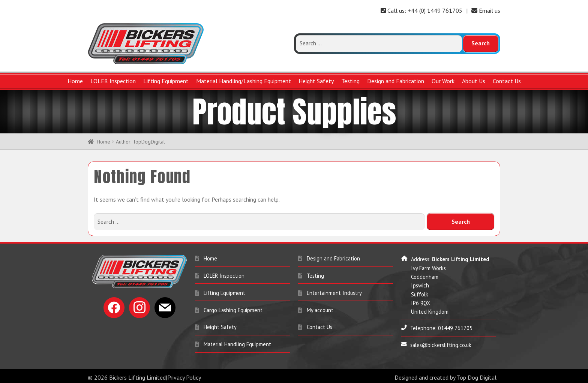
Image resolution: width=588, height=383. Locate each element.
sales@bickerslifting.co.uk (441, 344)
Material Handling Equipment (237, 343)
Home (75, 81)
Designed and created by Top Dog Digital (445, 376)
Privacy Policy (184, 376)
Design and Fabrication (396, 81)
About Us (474, 81)
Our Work (443, 81)
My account (320, 309)
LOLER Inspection (113, 81)
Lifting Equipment (166, 81)
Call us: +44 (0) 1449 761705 (421, 10)
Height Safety (316, 81)
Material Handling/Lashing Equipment (244, 81)
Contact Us (507, 81)
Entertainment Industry (334, 292)
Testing (350, 81)
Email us (486, 10)
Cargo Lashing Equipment (233, 309)
